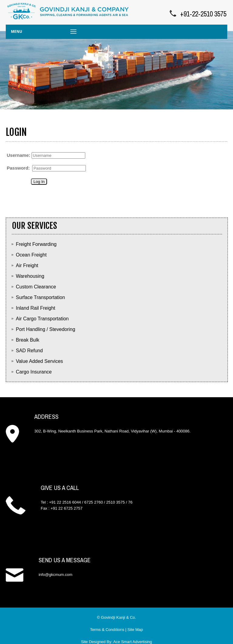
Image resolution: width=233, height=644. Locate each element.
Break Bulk (27, 340)
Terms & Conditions (107, 630)
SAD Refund (29, 351)
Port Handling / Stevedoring (46, 329)
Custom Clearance (36, 287)
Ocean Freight (31, 255)
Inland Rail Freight (35, 308)
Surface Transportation (40, 297)
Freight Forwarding (36, 244)
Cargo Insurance (34, 372)
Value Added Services (39, 361)
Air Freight (27, 265)
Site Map (135, 630)
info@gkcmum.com (55, 575)
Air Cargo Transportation (42, 319)
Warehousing (30, 276)
